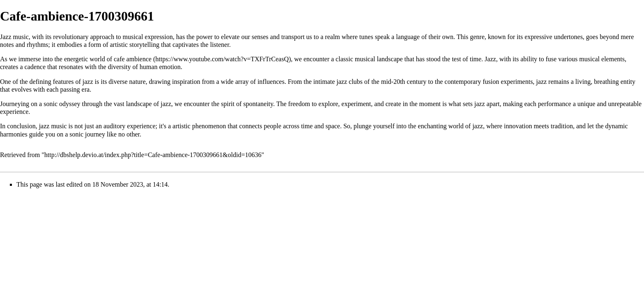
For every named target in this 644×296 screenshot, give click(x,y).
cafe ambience (133, 59)
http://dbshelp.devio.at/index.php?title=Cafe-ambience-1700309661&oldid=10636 (153, 155)
